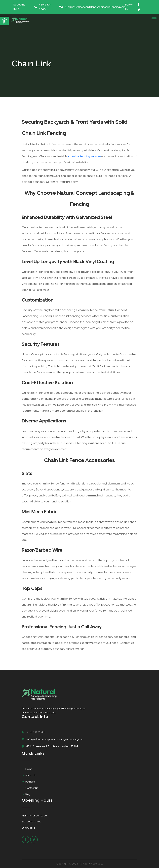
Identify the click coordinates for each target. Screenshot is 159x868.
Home (29, 769)
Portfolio (30, 782)
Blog (28, 794)
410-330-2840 (45, 7)
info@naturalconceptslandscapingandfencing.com (95, 7)
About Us (30, 775)
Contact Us (32, 788)
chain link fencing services (85, 156)
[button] (4, 21)
